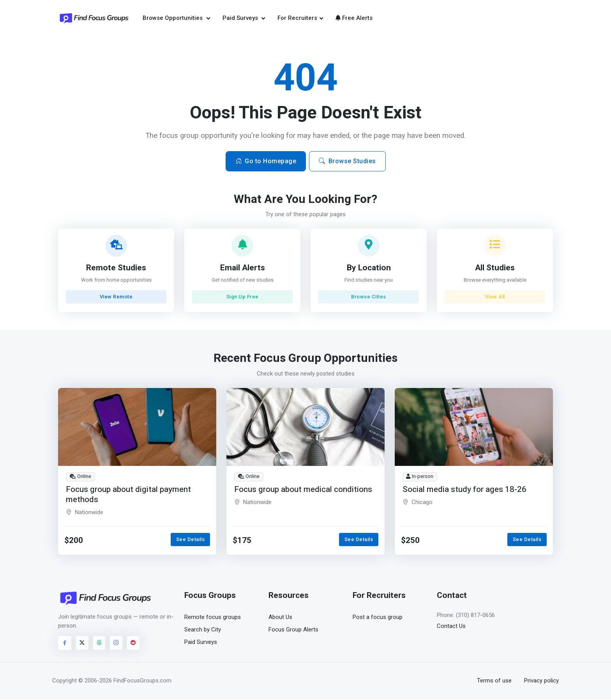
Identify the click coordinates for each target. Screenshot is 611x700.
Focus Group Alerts (293, 630)
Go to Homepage (266, 162)
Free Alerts (354, 18)
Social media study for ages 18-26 (465, 490)
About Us (280, 618)
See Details (191, 540)
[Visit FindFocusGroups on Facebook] (65, 644)
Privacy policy (541, 681)
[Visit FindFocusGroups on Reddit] (133, 644)
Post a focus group (378, 618)
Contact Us (451, 627)
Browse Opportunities (173, 18)
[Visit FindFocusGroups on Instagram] (116, 644)
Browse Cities (369, 297)
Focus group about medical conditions (303, 490)
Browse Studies (347, 162)
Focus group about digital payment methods (129, 495)
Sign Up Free (243, 297)
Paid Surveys (241, 18)
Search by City (203, 630)
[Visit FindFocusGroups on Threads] (99, 644)
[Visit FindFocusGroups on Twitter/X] (82, 644)
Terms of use (494, 681)
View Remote (116, 297)
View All (495, 297)
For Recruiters (297, 18)
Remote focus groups (213, 618)
